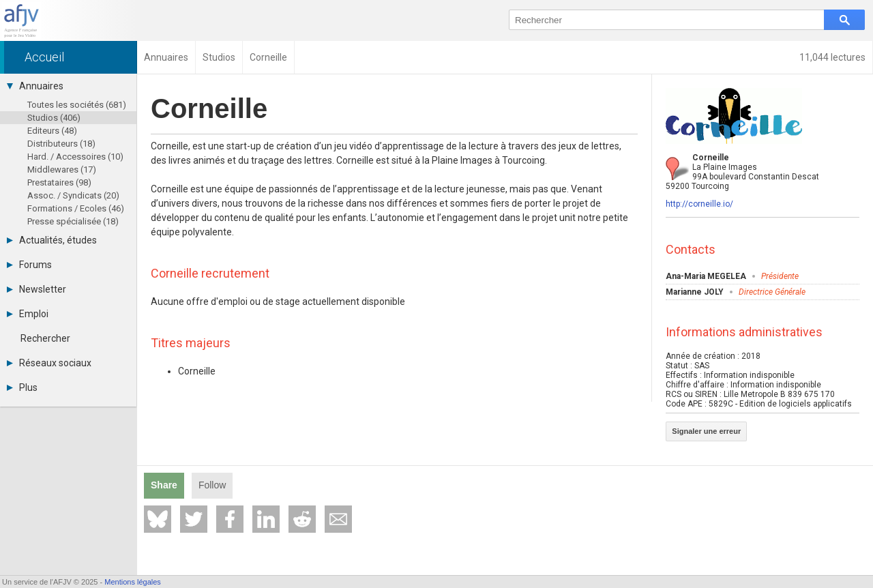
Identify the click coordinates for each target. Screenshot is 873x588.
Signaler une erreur (706, 431)
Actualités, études (52, 240)
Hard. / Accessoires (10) (75, 157)
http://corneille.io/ (699, 204)
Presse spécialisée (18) (73, 221)
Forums (29, 265)
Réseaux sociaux (49, 363)
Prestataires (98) (59, 182)
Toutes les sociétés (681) (77, 105)
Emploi (28, 314)
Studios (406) (54, 118)
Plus (22, 387)
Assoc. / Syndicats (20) (73, 195)
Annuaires (35, 86)
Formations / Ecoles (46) (76, 208)
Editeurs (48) (52, 131)
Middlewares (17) (62, 170)
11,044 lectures (832, 57)
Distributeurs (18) (61, 144)
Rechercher (45, 338)
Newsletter (36, 289)
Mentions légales (133, 582)
